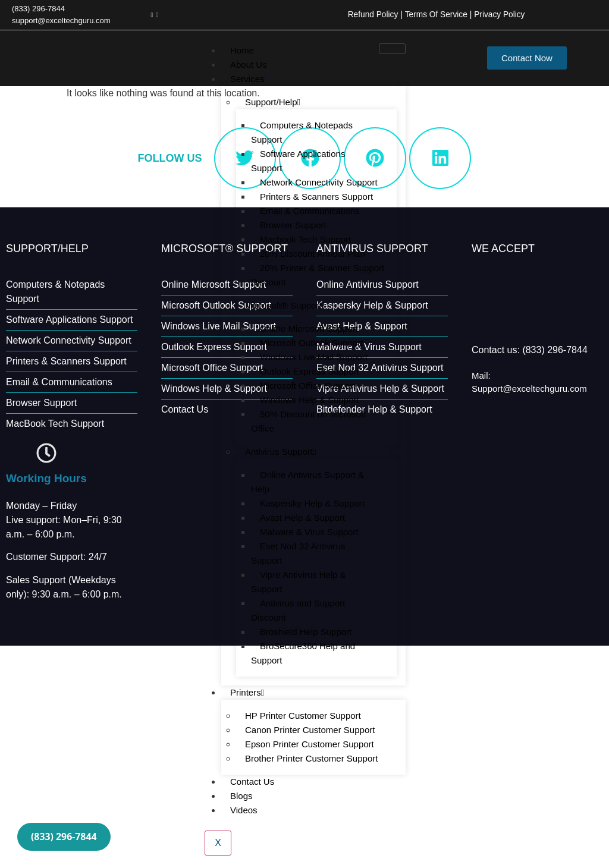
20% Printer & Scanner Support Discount (318, 274)
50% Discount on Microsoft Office (308, 421)
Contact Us (252, 781)
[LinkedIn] (157, 14)
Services (249, 78)
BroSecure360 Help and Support (303, 652)
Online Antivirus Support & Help (307, 481)
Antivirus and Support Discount (298, 610)
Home (242, 50)
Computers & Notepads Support (302, 132)
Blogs (241, 795)
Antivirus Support (281, 451)
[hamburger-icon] (392, 48)
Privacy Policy (499, 14)
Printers (247, 692)
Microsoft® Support (285, 305)
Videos (244, 809)
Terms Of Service (434, 14)
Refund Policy (370, 14)
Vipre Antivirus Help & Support (299, 581)
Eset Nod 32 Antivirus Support (298, 553)
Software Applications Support (298, 160)
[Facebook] (152, 14)
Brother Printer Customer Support (311, 758)
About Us (249, 64)
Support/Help (273, 101)
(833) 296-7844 (65, 836)
